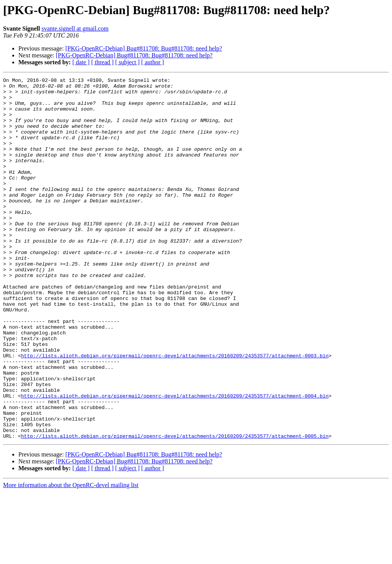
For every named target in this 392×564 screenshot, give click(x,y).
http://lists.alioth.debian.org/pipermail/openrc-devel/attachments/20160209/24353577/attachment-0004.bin (175, 460)
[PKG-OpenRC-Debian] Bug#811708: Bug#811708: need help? (144, 48)
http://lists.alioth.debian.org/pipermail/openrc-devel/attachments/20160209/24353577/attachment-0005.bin (175, 508)
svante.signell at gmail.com (75, 29)
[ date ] (81, 62)
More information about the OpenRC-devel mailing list (71, 557)
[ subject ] (127, 62)
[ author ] (153, 62)
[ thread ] (102, 62)
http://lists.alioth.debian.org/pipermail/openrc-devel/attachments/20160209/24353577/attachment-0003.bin (175, 412)
